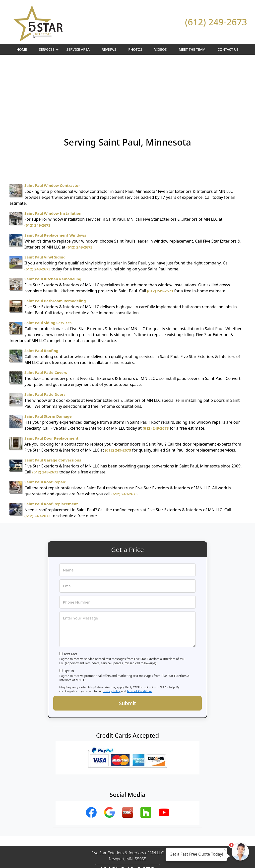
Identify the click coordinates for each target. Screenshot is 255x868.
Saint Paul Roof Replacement (51, 442)
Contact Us (228, 49)
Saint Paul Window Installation (53, 152)
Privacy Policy (111, 630)
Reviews (109, 49)
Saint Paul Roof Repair (45, 420)
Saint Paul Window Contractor (52, 124)
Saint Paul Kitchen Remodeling (53, 217)
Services (49, 51)
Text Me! (70, 592)
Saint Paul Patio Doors (45, 333)
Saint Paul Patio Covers (46, 311)
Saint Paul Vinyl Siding (45, 196)
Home (22, 49)
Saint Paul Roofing (41, 289)
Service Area (78, 49)
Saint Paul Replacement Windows (55, 174)
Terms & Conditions (140, 630)
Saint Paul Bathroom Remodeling (55, 239)
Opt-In (69, 609)
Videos (160, 49)
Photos (135, 49)
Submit (127, 642)
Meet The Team (192, 49)
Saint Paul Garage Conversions (53, 399)
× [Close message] (225, 850)
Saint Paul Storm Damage (48, 355)
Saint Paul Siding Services (48, 261)
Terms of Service (165, 858)
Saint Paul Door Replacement (51, 377)
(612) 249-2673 (216, 22)
